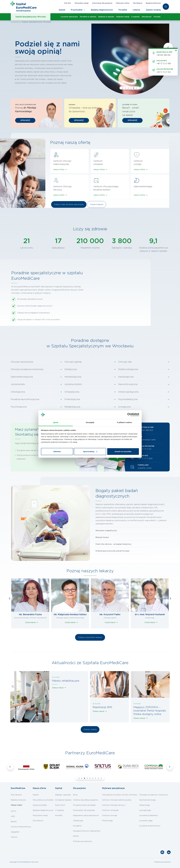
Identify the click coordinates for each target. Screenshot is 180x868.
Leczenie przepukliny (149, 815)
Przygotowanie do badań (84, 805)
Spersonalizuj (90, 451)
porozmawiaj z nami (147, 440)
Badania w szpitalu (106, 17)
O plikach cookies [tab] (124, 422)
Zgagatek (15, 832)
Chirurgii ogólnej (73, 362)
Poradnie (123, 10)
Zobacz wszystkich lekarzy (90, 637)
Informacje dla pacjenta (102, 3)
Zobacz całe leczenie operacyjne (69, 204)
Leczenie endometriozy (150, 826)
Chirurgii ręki (125, 362)
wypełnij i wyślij (145, 468)
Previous (168, 47)
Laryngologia (145, 810)
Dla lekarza (38, 821)
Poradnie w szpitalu (88, 17)
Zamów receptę (153, 10)
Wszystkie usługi (82, 3)
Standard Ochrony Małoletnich (87, 831)
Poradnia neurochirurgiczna (25, 399)
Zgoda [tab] (56, 422)
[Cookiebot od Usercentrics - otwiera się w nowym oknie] (129, 415)
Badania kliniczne (18, 800)
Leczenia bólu (18, 384)
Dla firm (68, 3)
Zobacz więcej (58, 688)
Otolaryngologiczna (128, 392)
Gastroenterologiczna (22, 377)
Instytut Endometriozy (21, 827)
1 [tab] (123, 88)
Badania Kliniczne (153, 3)
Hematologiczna (73, 377)
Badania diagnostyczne (102, 10)
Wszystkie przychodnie (43, 800)
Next (170, 598)
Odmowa (57, 451)
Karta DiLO (60, 805)
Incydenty (77, 826)
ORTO (14, 811)
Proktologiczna (72, 399)
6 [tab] (136, 88)
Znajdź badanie (97, 204)
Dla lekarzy (138, 3)
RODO (76, 836)
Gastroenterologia (147, 800)
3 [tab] (128, 88)
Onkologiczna (18, 392)
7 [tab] (96, 778)
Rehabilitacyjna (72, 407)
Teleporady (78, 821)
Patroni (14, 837)
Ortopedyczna (72, 392)
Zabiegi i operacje (63, 795)
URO (13, 816)
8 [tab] (98, 778)
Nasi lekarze (16, 795)
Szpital (62, 10)
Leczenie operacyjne (69, 17)
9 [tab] (101, 778)
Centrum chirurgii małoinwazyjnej (117, 800)
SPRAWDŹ (25, 120)
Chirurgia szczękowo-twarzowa (153, 795)
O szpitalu (135, 17)
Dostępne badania (63, 800)
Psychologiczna (19, 407)
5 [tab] (134, 88)
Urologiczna (124, 407)
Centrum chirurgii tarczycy (114, 805)
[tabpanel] (90, 59)
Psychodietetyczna (128, 399)
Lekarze (136, 10)
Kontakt (157, 17)
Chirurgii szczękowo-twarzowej (27, 369)
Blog (75, 795)
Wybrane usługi (123, 17)
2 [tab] (125, 88)
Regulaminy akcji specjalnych (86, 815)
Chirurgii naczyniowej (22, 362)
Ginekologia (144, 805)
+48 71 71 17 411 (145, 449)
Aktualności (147, 17)
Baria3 (14, 822)
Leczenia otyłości (73, 384)
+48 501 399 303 (145, 430)
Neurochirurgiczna (128, 384)
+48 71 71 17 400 (145, 459)
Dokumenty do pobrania (84, 810)
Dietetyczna (71, 369)
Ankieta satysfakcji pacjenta (85, 800)
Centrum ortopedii (110, 810)
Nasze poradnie (40, 805)
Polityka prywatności (82, 841)
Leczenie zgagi (146, 821)
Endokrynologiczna (128, 369)
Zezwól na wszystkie (123, 451)
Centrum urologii (109, 815)
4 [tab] (131, 88)
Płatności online (123, 3)
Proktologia (107, 821)
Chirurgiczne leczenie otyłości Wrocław (120, 795)
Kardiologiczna (126, 377)
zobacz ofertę (59, 170)
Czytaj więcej (30, 623)
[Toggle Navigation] (84, 10)
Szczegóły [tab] (90, 422)
